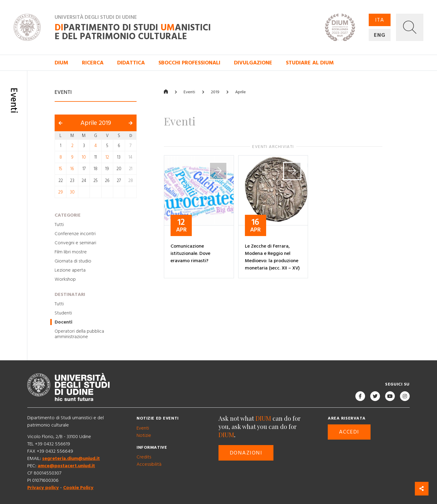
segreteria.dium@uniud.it (71, 458)
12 (107, 157)
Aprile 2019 (96, 123)
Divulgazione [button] (253, 63)
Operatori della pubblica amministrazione (79, 334)
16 (72, 169)
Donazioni (246, 453)
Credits (144, 457)
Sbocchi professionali (189, 63)
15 (61, 169)
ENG (380, 35)
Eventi (189, 92)
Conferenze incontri (75, 234)
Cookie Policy (78, 488)
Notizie (144, 435)
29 (61, 192)
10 (84, 157)
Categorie (68, 215)
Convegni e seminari (75, 243)
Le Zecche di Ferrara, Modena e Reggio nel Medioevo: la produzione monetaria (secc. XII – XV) (272, 257)
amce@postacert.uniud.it (66, 466)
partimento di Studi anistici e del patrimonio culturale (133, 32)
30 (72, 192)
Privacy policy (43, 488)
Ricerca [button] (93, 63)
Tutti (59, 225)
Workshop (65, 279)
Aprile (241, 92)
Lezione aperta (70, 270)
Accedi (349, 432)
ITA (380, 20)
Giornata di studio (73, 261)
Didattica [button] (131, 63)
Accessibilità (149, 464)
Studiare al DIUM (310, 63)
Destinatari (70, 294)
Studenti (63, 313)
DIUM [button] (61, 63)
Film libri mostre (71, 252)
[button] (410, 27)
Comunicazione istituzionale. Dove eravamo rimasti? (190, 253)
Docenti (63, 322)
